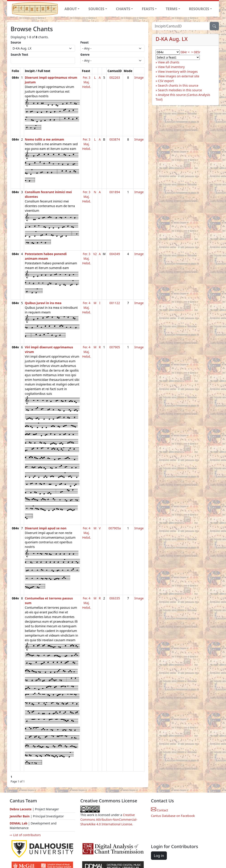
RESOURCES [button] (199, 9)
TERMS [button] (172, 9)
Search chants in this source (178, 85)
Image (139, 77)
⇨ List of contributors (25, 835)
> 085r (196, 52)
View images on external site (179, 76)
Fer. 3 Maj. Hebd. (86, 82)
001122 (115, 303)
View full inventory (171, 67)
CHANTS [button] (123, 9)
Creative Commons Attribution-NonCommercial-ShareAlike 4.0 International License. (109, 819)
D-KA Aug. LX (172, 39)
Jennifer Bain (20, 816)
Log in (159, 856)
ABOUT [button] (71, 9)
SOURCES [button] (96, 9)
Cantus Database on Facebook (173, 816)
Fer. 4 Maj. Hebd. (86, 308)
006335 (115, 598)
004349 (115, 254)
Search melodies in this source (180, 90)
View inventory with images (178, 72)
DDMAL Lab (19, 823)
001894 (115, 192)
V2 (95, 254)
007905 (115, 347)
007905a (115, 528)
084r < (185, 52)
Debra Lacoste (21, 809)
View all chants (169, 62)
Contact (159, 810)
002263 (115, 77)
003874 (115, 139)
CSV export (166, 81)
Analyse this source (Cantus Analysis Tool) (183, 97)
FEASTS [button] (148, 9)
